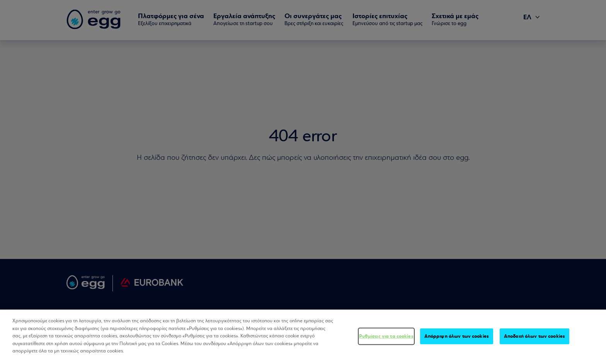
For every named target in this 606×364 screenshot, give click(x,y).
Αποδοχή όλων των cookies (535, 337)
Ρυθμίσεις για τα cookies (386, 337)
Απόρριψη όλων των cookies (457, 337)
